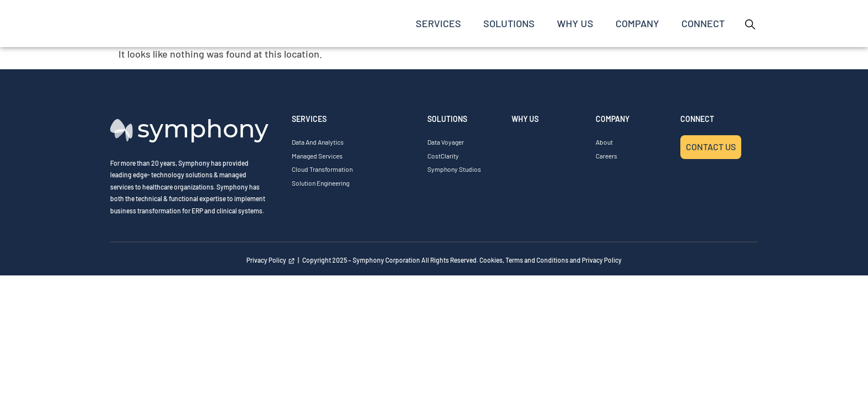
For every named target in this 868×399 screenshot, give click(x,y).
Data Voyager (446, 142)
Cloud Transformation (322, 169)
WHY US (525, 119)
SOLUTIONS (509, 23)
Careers (606, 156)
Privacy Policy (270, 260)
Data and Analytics (318, 142)
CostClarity (443, 156)
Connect (703, 23)
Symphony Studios (454, 169)
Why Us (575, 23)
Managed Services (317, 156)
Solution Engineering (321, 183)
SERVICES (438, 23)
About (604, 142)
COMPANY (637, 23)
